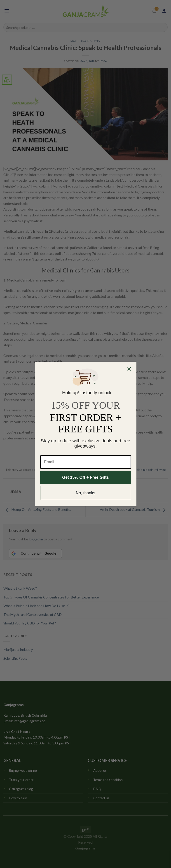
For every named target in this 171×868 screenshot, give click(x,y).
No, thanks (85, 493)
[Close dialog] (129, 369)
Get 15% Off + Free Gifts (85, 477)
